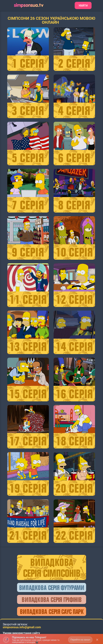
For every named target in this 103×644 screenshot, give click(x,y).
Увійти (83, 6)
